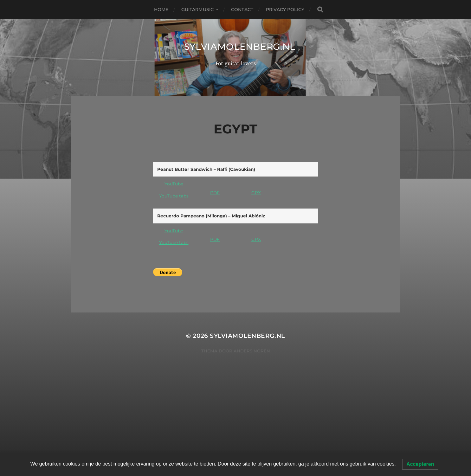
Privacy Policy (285, 10)
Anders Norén (252, 351)
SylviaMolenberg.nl (240, 47)
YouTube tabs (174, 196)
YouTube (174, 184)
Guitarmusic (198, 10)
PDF (215, 193)
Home (161, 10)
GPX (256, 193)
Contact (242, 10)
